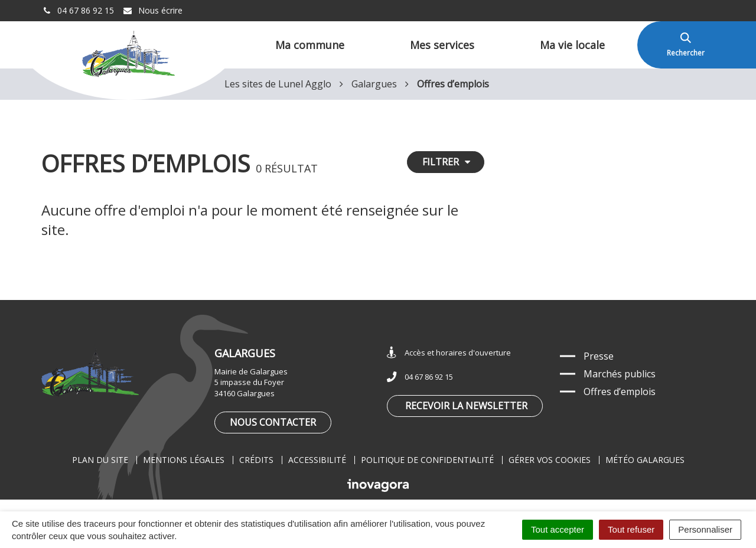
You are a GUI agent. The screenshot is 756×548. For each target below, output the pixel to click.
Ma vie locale (572, 45)
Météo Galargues (645, 460)
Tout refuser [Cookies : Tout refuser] (631, 529)
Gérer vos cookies (550, 460)
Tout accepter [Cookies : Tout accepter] (558, 529)
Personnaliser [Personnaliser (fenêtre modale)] (705, 529)
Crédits (256, 460)
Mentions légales (184, 460)
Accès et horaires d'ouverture (449, 353)
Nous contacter (273, 422)
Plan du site (100, 460)
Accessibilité (317, 460)
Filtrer (447, 162)
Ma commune (310, 45)
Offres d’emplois (620, 392)
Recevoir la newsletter (466, 406)
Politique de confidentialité (427, 460)
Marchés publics (620, 374)
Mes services (442, 45)
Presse (599, 356)
